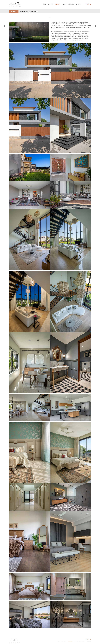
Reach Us (79, 4)
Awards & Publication (68, 4)
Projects (58, 4)
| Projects (26, 12)
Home (45, 4)
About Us (51, 4)
